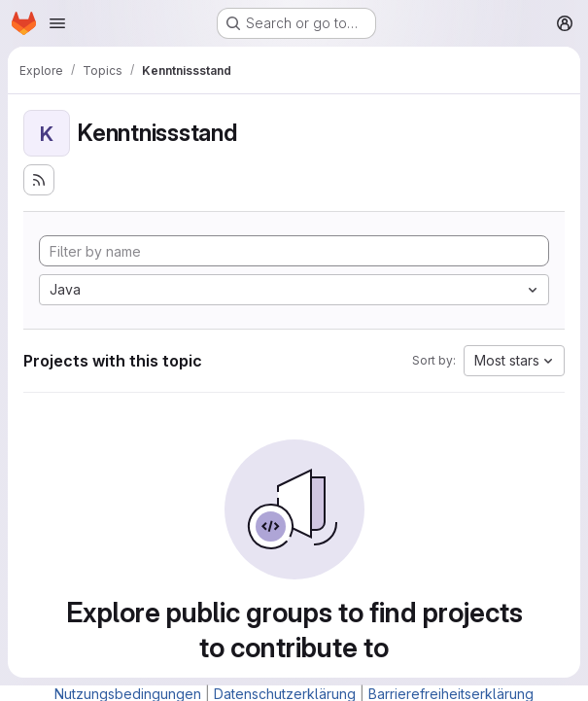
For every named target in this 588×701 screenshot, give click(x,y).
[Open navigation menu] (57, 23)
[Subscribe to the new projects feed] (39, 180)
